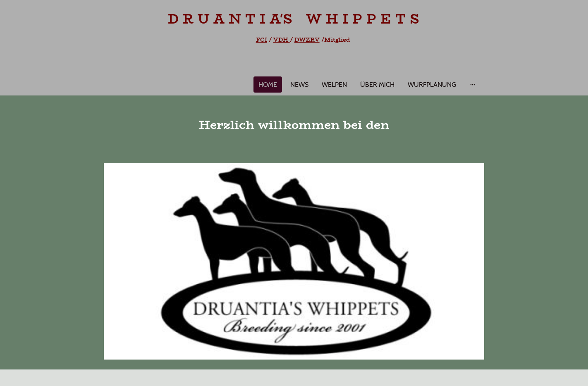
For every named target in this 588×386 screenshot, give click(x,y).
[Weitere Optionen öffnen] (473, 85)
